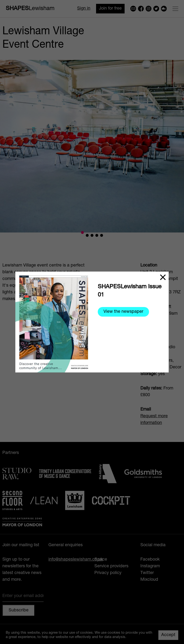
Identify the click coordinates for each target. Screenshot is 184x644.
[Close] (163, 277)
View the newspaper (123, 312)
